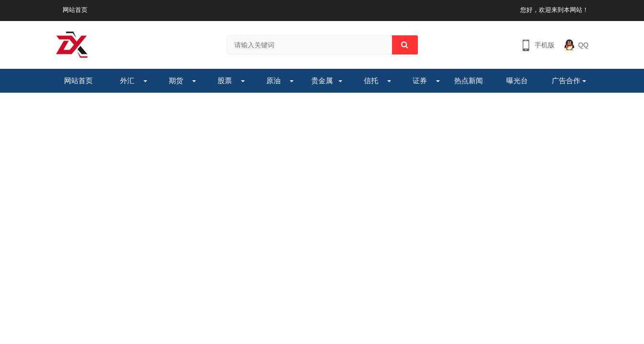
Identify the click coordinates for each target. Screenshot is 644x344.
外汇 (127, 81)
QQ (583, 45)
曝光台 (517, 81)
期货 (176, 81)
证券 (420, 81)
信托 (371, 81)
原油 (273, 81)
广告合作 (566, 81)
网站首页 (75, 10)
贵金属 (322, 81)
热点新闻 (469, 81)
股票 (225, 81)
